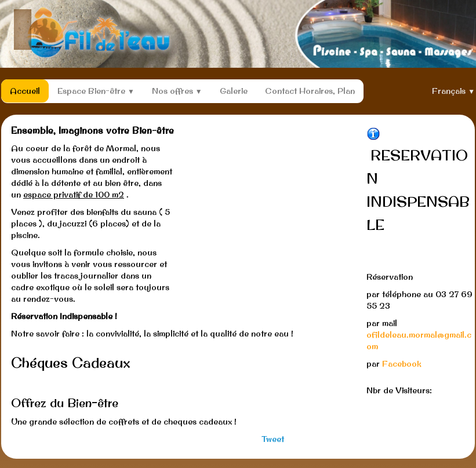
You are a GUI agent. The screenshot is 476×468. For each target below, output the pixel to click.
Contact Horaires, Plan (310, 91)
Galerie (234, 91)
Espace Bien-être (96, 91)
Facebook (402, 364)
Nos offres (177, 91)
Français (453, 91)
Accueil (25, 91)
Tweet (273, 439)
